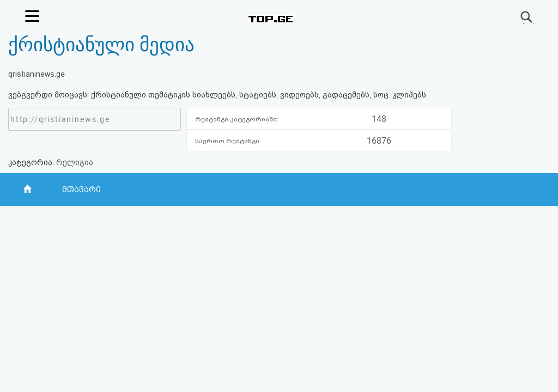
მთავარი (81, 189)
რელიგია (75, 162)
